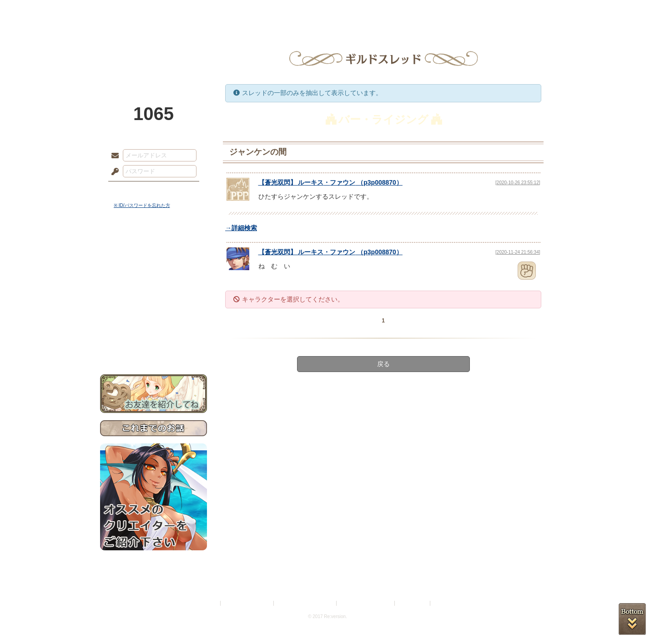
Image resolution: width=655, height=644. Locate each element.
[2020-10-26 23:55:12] (518, 183)
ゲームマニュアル (154, 280)
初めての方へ (154, 330)
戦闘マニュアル (154, 316)
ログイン (132, 191)
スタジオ (392, 11)
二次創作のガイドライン (366, 603)
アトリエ (327, 11)
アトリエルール (154, 305)
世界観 (154, 248)
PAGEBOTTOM (632, 619)
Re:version (446, 603)
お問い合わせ (154, 346)
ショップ (457, 11)
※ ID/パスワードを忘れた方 (142, 205)
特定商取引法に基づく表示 (306, 603)
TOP (133, 11)
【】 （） (330, 182)
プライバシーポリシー (247, 603)
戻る (383, 364)
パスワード (113, 172)
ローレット (263, 11)
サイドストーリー (154, 264)
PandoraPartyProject (154, 50)
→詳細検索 (241, 228)
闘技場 (522, 11)
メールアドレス (113, 156)
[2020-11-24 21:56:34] (518, 252)
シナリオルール (154, 294)
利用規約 (208, 603)
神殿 (198, 11)
